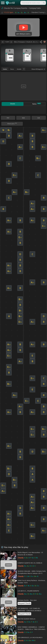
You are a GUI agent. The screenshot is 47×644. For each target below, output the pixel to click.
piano (12, 69)
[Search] (44, 3)
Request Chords (24, 603)
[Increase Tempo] (11, 42)
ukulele (19, 69)
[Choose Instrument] (24, 69)
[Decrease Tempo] (3, 42)
